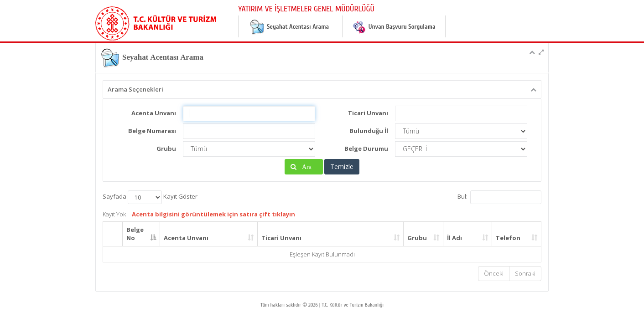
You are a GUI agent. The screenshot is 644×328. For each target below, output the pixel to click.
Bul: (499, 197)
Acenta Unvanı (154, 113)
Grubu (166, 149)
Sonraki (525, 273)
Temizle (342, 167)
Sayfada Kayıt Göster (150, 197)
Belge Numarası (152, 131)
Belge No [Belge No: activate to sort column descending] (135, 234)
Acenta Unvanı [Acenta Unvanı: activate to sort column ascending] (186, 238)
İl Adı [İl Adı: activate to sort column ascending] (454, 238)
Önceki (494, 273)
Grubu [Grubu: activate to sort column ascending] (417, 238)
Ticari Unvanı (368, 113)
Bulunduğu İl (369, 131)
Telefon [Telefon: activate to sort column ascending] (508, 238)
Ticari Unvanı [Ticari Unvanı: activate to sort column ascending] (281, 238)
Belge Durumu (366, 149)
